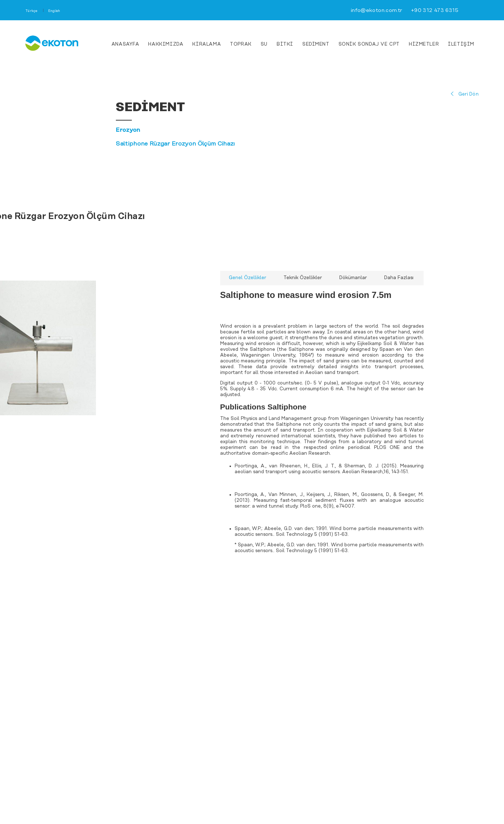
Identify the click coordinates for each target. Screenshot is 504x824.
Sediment (316, 44)
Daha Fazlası (399, 278)
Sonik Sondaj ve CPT (369, 44)
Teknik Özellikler (303, 278)
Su (264, 44)
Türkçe (32, 11)
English (54, 11)
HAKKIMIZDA (166, 44)
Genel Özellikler (247, 278)
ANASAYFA (125, 44)
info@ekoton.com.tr (377, 11)
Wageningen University (367, 419)
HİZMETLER (424, 44)
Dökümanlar (353, 278)
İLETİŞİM (461, 44)
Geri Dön (469, 94)
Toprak (241, 44)
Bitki (285, 44)
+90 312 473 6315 (435, 11)
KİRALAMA (207, 44)
